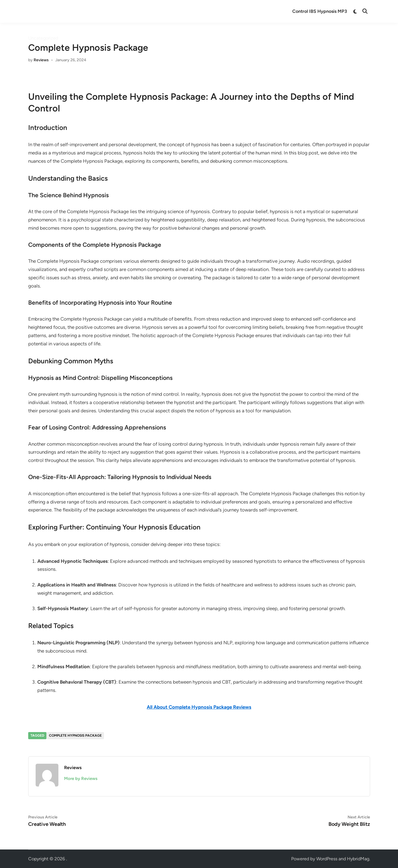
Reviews (41, 60)
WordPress (327, 859)
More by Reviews (81, 779)
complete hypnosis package (75, 735)
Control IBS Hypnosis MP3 (320, 11)
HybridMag (358, 859)
